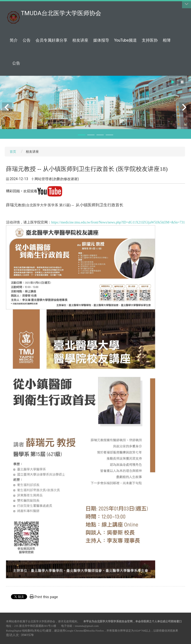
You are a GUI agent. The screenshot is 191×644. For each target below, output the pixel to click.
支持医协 (150, 40)
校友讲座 (80, 40)
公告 (27, 40)
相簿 (167, 40)
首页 (13, 152)
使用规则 (72, 621)
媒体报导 (101, 40)
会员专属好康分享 (51, 40)
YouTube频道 (125, 40)
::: (99, 11)
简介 (14, 40)
